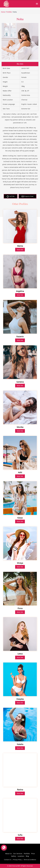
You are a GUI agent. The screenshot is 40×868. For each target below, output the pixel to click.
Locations (21, 856)
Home (3, 12)
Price (33, 854)
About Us (8, 854)
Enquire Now (27, 196)
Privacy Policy (17, 860)
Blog (27, 856)
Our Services (18, 854)
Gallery (14, 856)
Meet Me (20, 250)
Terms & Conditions (30, 860)
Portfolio (9, 12)
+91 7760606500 (22, 4)
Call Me (11, 196)
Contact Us (8, 860)
